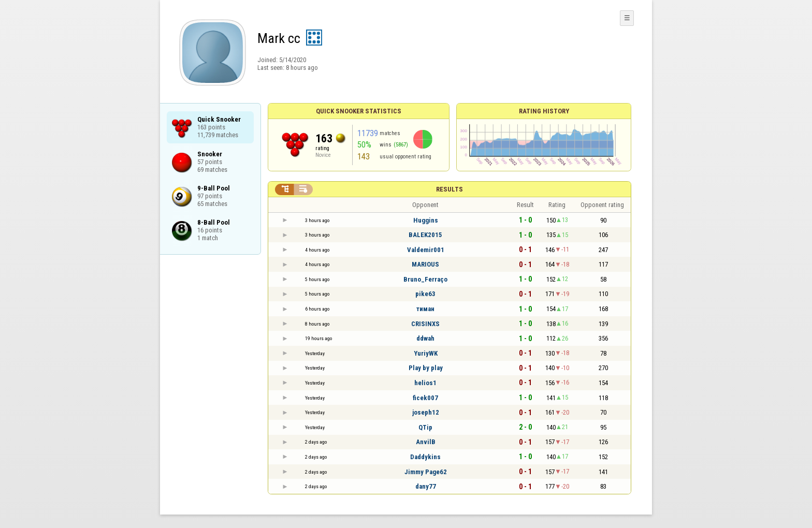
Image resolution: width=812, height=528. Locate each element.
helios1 (425, 383)
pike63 (425, 294)
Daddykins (425, 457)
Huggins (426, 220)
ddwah (425, 338)
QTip (425, 427)
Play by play (426, 368)
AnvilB (426, 442)
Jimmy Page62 (426, 472)
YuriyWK (426, 353)
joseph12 (426, 412)
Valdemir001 (426, 250)
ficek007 (425, 398)
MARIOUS (425, 264)
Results (450, 189)
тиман (425, 309)
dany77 (426, 486)
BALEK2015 (425, 235)
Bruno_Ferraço (425, 279)
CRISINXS (425, 324)
